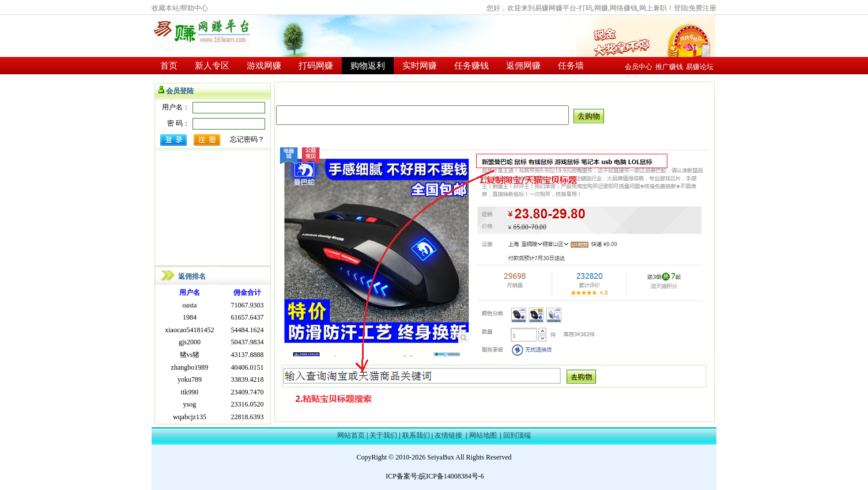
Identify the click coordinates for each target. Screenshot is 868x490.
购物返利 (368, 66)
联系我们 (416, 435)
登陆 (681, 8)
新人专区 (212, 66)
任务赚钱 (471, 66)
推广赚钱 (669, 67)
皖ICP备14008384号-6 (452, 476)
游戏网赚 (264, 66)
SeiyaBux (441, 457)
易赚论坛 (700, 67)
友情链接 (448, 435)
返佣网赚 (523, 66)
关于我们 (383, 435)
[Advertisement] (213, 208)
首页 (169, 66)
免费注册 (703, 8)
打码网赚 (316, 66)
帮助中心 (194, 8)
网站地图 (483, 435)
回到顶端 (517, 435)
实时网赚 (420, 66)
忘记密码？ (247, 139)
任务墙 (571, 66)
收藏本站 (165, 8)
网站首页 (351, 435)
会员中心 (639, 67)
